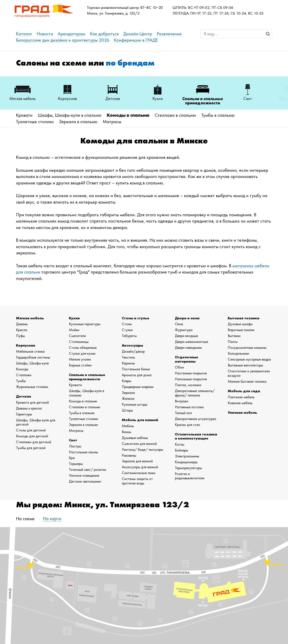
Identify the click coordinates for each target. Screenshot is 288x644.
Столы (127, 324)
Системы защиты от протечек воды (137, 481)
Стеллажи (24, 375)
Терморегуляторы (188, 468)
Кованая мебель (240, 403)
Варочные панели (241, 330)
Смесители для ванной (139, 444)
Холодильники (238, 353)
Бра (72, 458)
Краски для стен (187, 425)
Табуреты (129, 336)
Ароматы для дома (137, 375)
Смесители (77, 336)
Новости (45, 34)
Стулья (127, 330)
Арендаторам (71, 34)
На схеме (25, 518)
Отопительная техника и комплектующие (196, 436)
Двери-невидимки (188, 347)
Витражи (182, 401)
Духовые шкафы (240, 324)
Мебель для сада (244, 391)
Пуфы (20, 336)
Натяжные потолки (189, 407)
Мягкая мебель (30, 318)
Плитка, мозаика (188, 385)
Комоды (22, 369)
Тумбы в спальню (218, 115)
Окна (179, 324)
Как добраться (104, 34)
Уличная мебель (242, 412)
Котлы (180, 444)
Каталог (24, 34)
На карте (52, 518)
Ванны (126, 432)
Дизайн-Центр (138, 34)
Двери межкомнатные (191, 342)
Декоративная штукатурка (196, 419)
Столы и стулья (135, 318)
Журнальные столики (32, 387)
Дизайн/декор (133, 351)
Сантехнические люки (139, 473)
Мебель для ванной (140, 420)
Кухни (74, 318)
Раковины (129, 455)
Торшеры (76, 464)
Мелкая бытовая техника (247, 381)
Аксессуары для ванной (140, 467)
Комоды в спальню (128, 115)
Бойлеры (181, 450)
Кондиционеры (186, 462)
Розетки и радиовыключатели (190, 476)
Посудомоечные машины (247, 347)
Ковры (126, 381)
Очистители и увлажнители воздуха (249, 373)
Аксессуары (132, 345)
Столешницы (79, 342)
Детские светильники (85, 481)
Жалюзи (128, 398)
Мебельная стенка (30, 351)
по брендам (130, 63)
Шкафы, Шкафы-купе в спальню (70, 115)
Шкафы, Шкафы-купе (32, 363)
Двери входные (186, 336)
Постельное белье (136, 369)
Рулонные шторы (135, 404)
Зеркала (128, 393)
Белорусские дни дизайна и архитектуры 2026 (63, 40)
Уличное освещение (84, 475)
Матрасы (112, 121)
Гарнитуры (24, 414)
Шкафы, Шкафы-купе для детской (36, 422)
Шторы (127, 410)
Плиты (233, 342)
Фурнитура (184, 330)
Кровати (24, 115)
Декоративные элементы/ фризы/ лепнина (195, 393)
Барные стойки (80, 365)
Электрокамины (187, 456)
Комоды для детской (32, 436)
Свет (73, 440)
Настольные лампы (83, 452)
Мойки (74, 330)
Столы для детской (31, 430)
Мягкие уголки (80, 359)
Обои (179, 367)
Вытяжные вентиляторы (245, 365)
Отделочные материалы (187, 359)
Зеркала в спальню (78, 121)
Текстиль (128, 357)
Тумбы (21, 381)
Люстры (75, 446)
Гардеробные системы (33, 357)
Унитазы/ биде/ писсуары (142, 449)
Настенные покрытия (191, 373)
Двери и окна (187, 318)
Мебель (128, 426)
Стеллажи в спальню (175, 115)
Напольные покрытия (191, 379)
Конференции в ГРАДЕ (136, 40)
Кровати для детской (32, 402)
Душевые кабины (135, 438)
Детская (24, 396)
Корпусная (26, 345)
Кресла (22, 330)
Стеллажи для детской (34, 442)
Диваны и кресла (29, 408)
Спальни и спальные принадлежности (87, 377)
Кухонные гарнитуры (85, 324)
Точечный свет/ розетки (88, 470)
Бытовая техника (244, 318)
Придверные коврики (138, 387)
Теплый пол (183, 413)
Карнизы (128, 363)
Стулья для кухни (82, 353)
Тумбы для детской (31, 448)
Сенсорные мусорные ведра (249, 359)
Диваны (22, 324)
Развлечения (169, 34)
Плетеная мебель (241, 397)
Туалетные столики (35, 121)
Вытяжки (234, 336)
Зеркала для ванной (137, 461)
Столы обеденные (83, 347)
